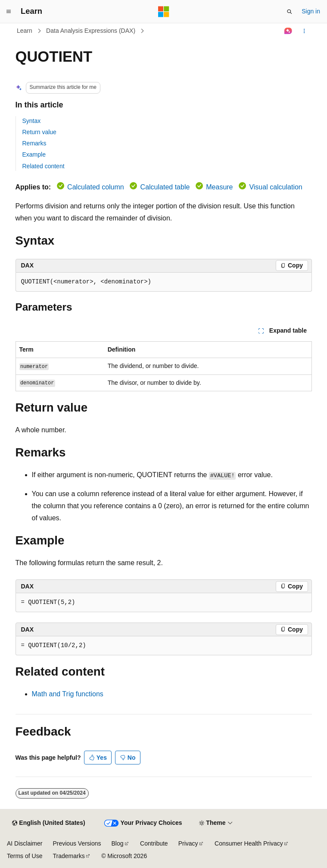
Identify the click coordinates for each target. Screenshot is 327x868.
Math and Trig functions (68, 694)
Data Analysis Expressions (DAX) (91, 31)
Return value (39, 132)
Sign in (311, 11)
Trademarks (69, 856)
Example (34, 154)
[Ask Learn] (288, 31)
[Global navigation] (9, 12)
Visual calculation (276, 187)
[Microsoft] (164, 12)
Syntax (32, 121)
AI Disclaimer (25, 843)
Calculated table (165, 187)
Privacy (188, 843)
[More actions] (304, 31)
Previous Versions (77, 843)
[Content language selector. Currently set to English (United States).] (48, 823)
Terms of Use (25, 856)
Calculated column (96, 187)
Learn (25, 31)
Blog (118, 843)
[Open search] (290, 12)
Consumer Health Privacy (249, 843)
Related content (44, 166)
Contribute (154, 843)
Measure (219, 187)
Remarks (34, 143)
